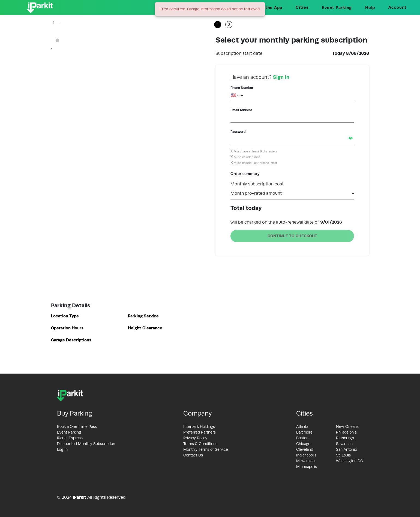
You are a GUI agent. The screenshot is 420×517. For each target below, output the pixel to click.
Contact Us (193, 455)
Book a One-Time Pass (77, 426)
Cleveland (305, 449)
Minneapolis (307, 467)
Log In (62, 449)
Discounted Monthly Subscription (86, 444)
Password (238, 132)
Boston (302, 438)
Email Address (241, 110)
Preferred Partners (199, 432)
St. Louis (343, 455)
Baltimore (304, 432)
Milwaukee (305, 461)
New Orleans (347, 426)
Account (397, 7)
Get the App (269, 7)
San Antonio (346, 449)
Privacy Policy (195, 438)
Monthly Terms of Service (206, 449)
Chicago (303, 444)
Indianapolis (306, 455)
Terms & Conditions (200, 444)
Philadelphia (346, 432)
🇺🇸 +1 (238, 95)
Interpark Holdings (199, 426)
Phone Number (242, 88)
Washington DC (349, 461)
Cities (302, 7)
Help (370, 7)
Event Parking (337, 7)
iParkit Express (70, 438)
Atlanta (302, 426)
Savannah (344, 444)
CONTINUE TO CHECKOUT (292, 236)
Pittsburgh (345, 438)
